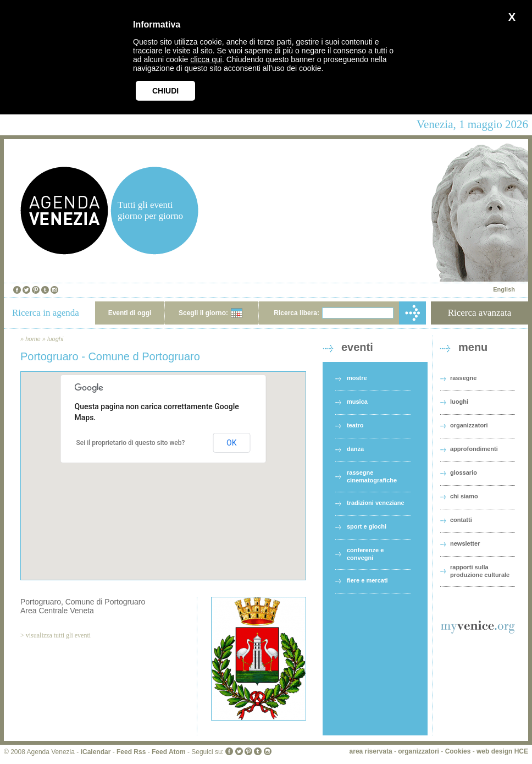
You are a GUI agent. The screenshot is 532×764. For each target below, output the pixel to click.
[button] (163, 466)
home (33, 339)
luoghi (55, 339)
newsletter (465, 543)
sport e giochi (367, 526)
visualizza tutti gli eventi (58, 635)
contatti (461, 520)
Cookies (458, 751)
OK (231, 443)
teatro (355, 425)
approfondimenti (474, 449)
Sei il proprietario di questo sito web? (131, 443)
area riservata (371, 751)
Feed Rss (131, 752)
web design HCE (502, 751)
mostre (357, 378)
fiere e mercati (367, 580)
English (504, 289)
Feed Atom (169, 752)
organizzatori (469, 425)
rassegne (463, 378)
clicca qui (206, 59)
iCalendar (96, 752)
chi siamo (464, 496)
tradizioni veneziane (376, 503)
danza (355, 449)
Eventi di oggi (130, 313)
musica (357, 402)
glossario (464, 472)
